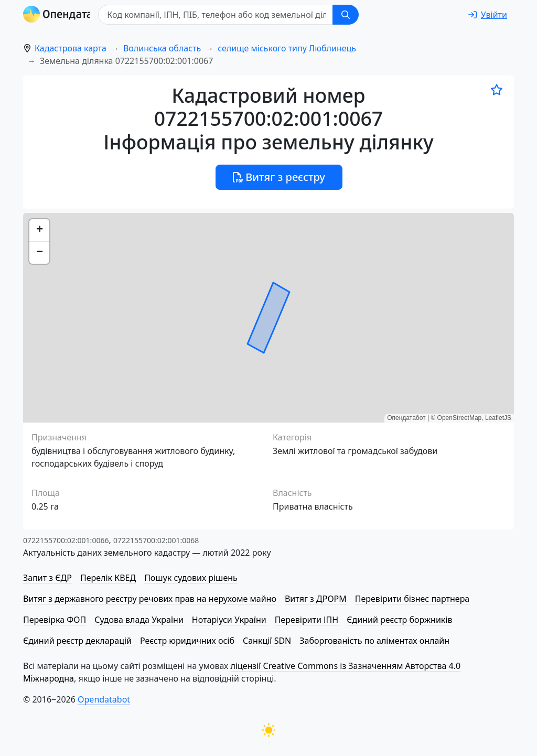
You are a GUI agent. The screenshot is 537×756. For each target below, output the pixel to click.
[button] (39, 230)
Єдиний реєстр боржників (399, 620)
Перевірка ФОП (55, 620)
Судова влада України (139, 620)
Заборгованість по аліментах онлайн (374, 641)
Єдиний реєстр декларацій (77, 641)
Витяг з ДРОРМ (316, 599)
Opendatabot (104, 699)
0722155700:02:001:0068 (156, 540)
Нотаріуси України (229, 620)
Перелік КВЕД (108, 578)
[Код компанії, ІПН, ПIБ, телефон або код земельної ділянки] (236, 15)
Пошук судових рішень (191, 578)
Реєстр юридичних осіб (187, 641)
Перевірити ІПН (307, 620)
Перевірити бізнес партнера (412, 599)
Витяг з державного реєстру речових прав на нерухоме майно (150, 599)
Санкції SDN (267, 641)
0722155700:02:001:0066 (66, 540)
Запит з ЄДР (47, 578)
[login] (488, 15)
